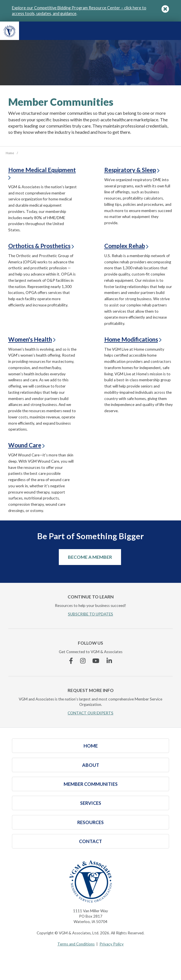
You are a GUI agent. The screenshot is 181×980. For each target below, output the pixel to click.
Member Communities (91, 784)
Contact (90, 841)
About (91, 765)
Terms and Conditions (76, 944)
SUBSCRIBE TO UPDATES (90, 614)
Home (91, 746)
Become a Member (90, 557)
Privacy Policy (112, 944)
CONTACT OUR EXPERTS (90, 713)
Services (91, 803)
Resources (90, 822)
